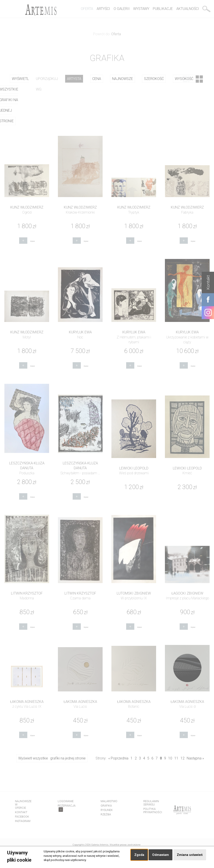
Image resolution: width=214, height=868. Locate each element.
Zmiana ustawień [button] (190, 855)
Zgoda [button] (139, 855)
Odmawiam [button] (160, 855)
